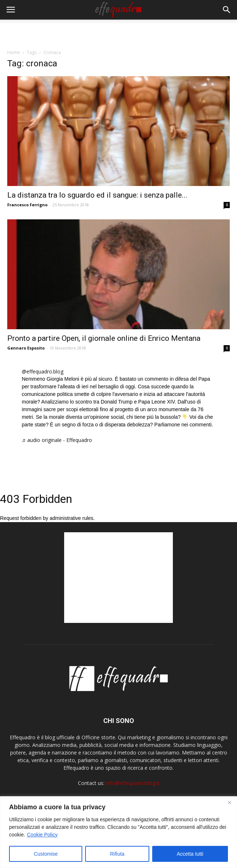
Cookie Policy (42, 835)
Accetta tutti (190, 854)
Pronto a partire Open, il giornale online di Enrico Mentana (104, 338)
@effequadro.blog (43, 371)
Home (14, 52)
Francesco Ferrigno (27, 205)
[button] (227, 10)
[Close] (229, 802)
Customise (46, 854)
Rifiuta (117, 854)
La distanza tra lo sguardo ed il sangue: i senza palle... (97, 195)
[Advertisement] (118, 32)
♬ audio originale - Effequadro (57, 440)
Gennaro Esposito (26, 348)
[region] (118, 832)
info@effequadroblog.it (133, 783)
